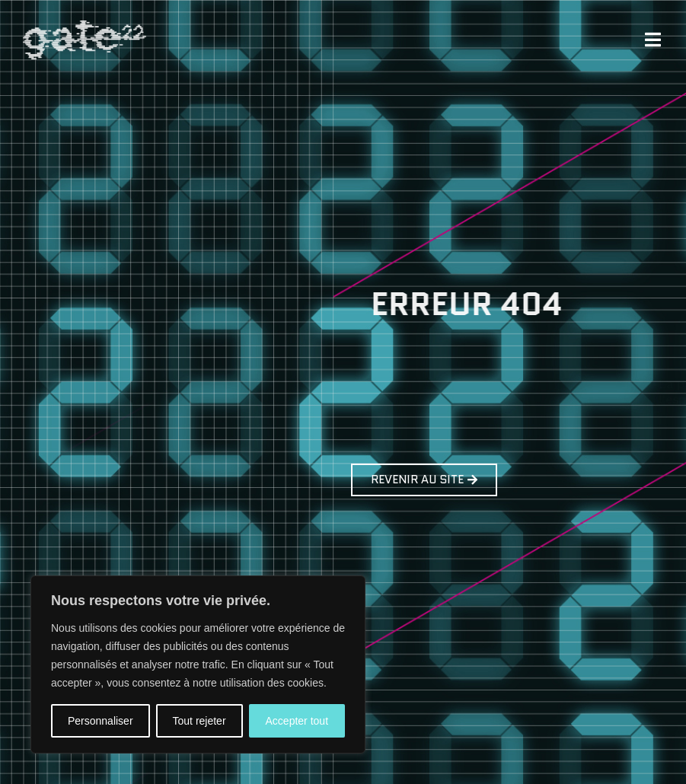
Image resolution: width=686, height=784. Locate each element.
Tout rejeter (199, 721)
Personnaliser (101, 721)
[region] (198, 664)
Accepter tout (297, 721)
